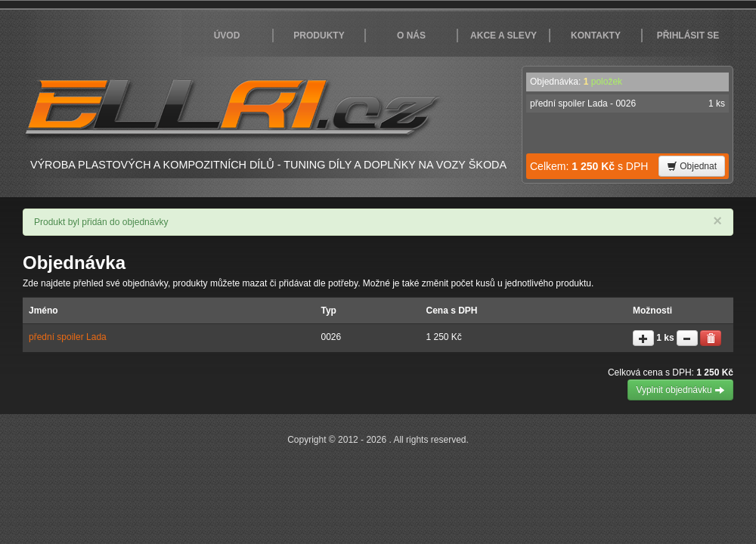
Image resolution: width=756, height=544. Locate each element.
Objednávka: (576, 82)
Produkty (319, 36)
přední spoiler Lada (68, 337)
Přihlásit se (688, 36)
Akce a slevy (503, 36)
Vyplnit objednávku (680, 390)
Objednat (692, 166)
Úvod (227, 36)
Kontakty (596, 36)
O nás (411, 36)
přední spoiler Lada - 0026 (627, 104)
